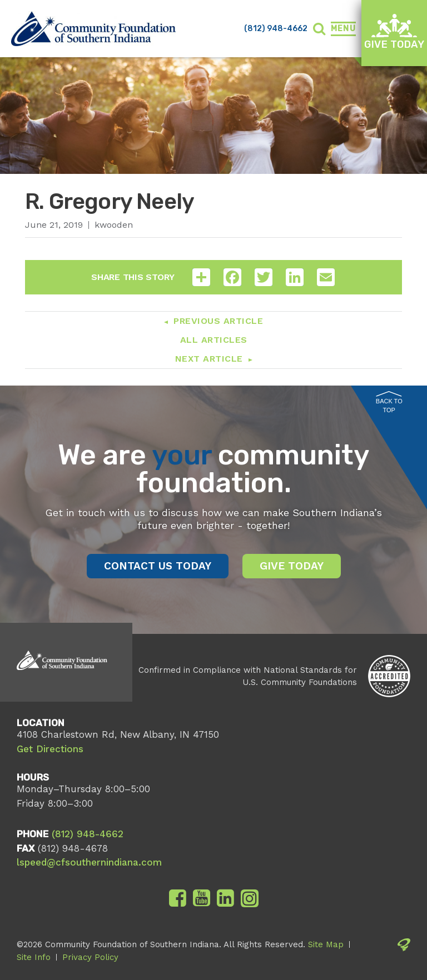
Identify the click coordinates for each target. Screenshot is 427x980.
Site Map (326, 944)
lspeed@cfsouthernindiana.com (89, 862)
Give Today (394, 32)
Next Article (209, 359)
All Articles (214, 340)
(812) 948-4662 (276, 29)
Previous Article (218, 321)
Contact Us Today (158, 566)
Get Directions (50, 749)
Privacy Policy (90, 957)
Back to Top (389, 402)
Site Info (34, 957)
